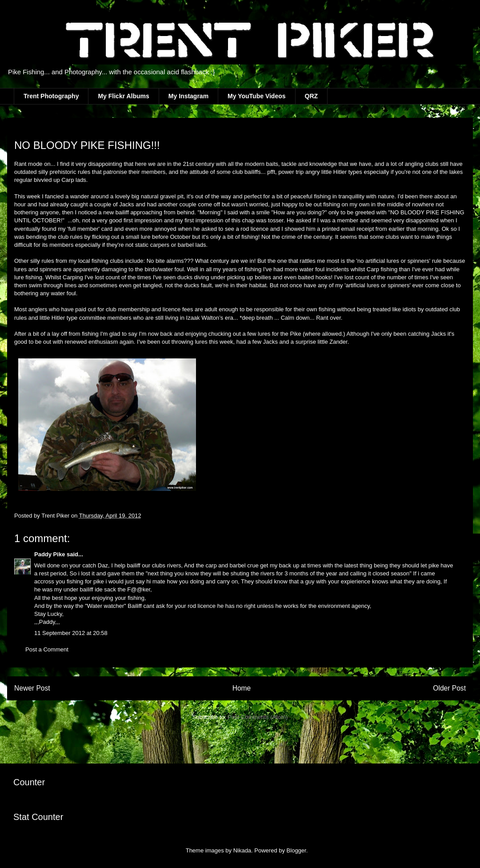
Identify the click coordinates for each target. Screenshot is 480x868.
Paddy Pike (50, 554)
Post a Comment (47, 649)
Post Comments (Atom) (258, 717)
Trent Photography (51, 96)
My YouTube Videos (256, 96)
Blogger (296, 850)
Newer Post (32, 688)
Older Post (449, 688)
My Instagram (188, 96)
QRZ (312, 96)
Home (242, 688)
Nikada (242, 850)
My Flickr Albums (123, 96)
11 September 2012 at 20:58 (71, 633)
